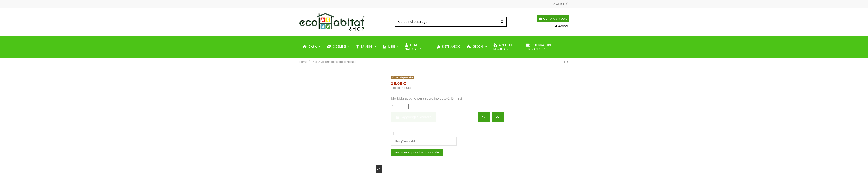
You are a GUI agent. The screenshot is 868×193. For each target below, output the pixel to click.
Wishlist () (560, 4)
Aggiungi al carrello (414, 117)
